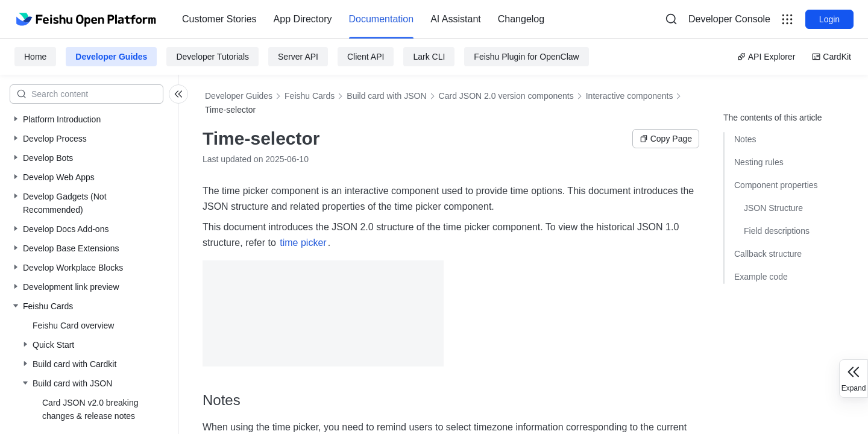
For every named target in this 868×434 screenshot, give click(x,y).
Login (829, 19)
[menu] (363, 19)
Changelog (521, 19)
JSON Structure (773, 208)
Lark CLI (429, 57)
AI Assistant (456, 19)
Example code (761, 277)
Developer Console (729, 19)
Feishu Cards (310, 96)
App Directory (303, 19)
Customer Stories (219, 19)
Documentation (382, 19)
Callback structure (768, 254)
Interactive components (630, 96)
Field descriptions (777, 231)
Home (35, 57)
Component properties (776, 185)
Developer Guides (111, 57)
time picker (303, 243)
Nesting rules (759, 162)
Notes (745, 139)
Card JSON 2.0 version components (506, 96)
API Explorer (766, 57)
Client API (366, 57)
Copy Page (666, 139)
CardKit (832, 57)
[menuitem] (219, 19)
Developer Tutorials (212, 57)
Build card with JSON (386, 96)
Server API (298, 57)
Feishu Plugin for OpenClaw (526, 57)
